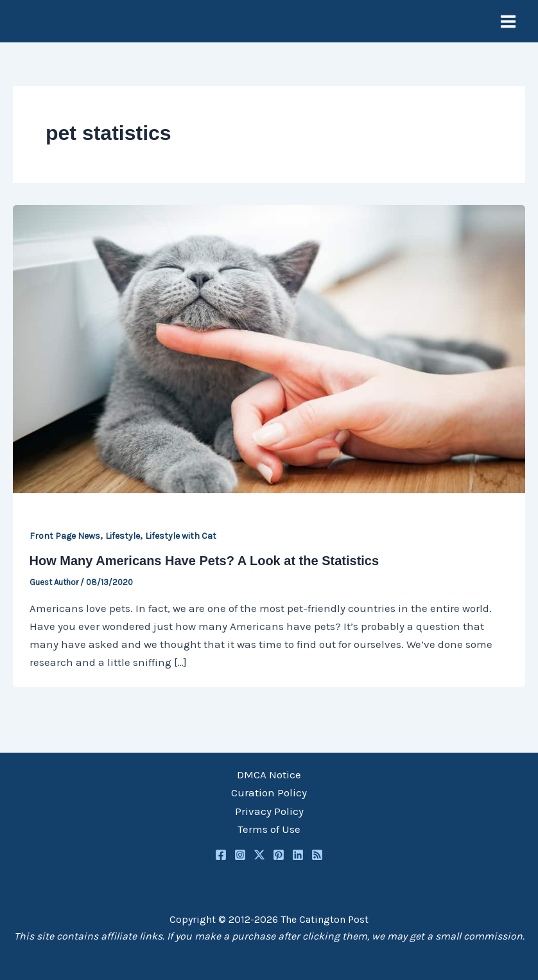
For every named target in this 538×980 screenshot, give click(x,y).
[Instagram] (240, 855)
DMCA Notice (269, 774)
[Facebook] (221, 855)
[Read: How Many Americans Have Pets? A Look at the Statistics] (269, 347)
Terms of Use (269, 829)
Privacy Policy (269, 811)
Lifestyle (123, 536)
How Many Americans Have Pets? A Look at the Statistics (204, 561)
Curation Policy (269, 792)
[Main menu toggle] (509, 22)
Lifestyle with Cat (181, 536)
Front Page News (65, 536)
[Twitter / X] (259, 855)
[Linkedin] (298, 855)
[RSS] (317, 855)
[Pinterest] (279, 855)
